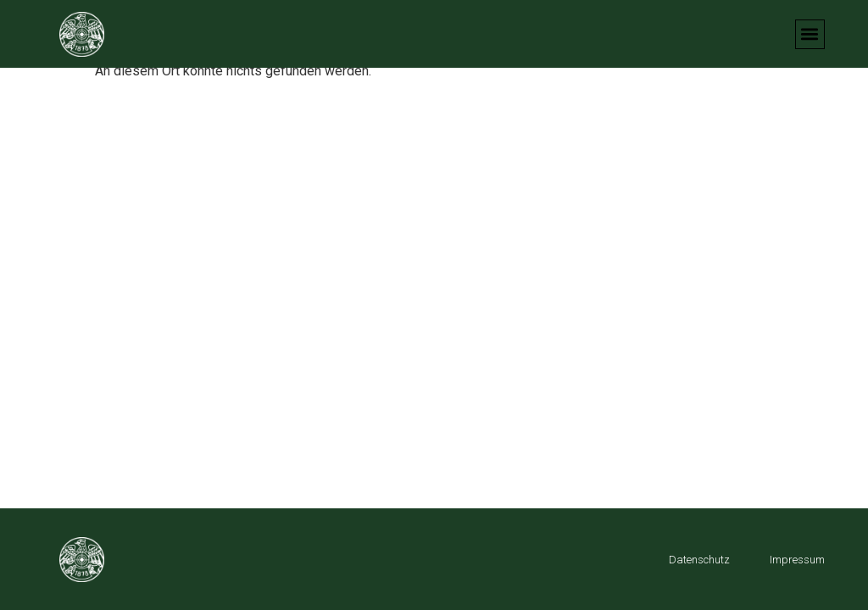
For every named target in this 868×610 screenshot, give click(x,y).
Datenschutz (699, 560)
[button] (810, 34)
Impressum (797, 560)
